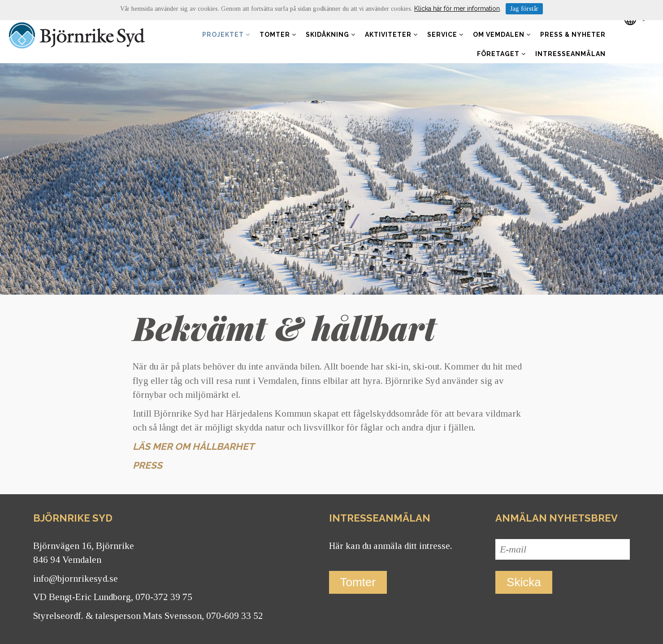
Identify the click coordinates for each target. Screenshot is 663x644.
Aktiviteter (391, 35)
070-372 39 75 (164, 597)
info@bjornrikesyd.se (76, 579)
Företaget (501, 54)
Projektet (226, 35)
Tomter (278, 35)
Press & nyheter (573, 35)
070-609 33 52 (235, 616)
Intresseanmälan (570, 54)
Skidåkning (331, 35)
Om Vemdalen (502, 35)
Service (445, 35)
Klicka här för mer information (457, 9)
